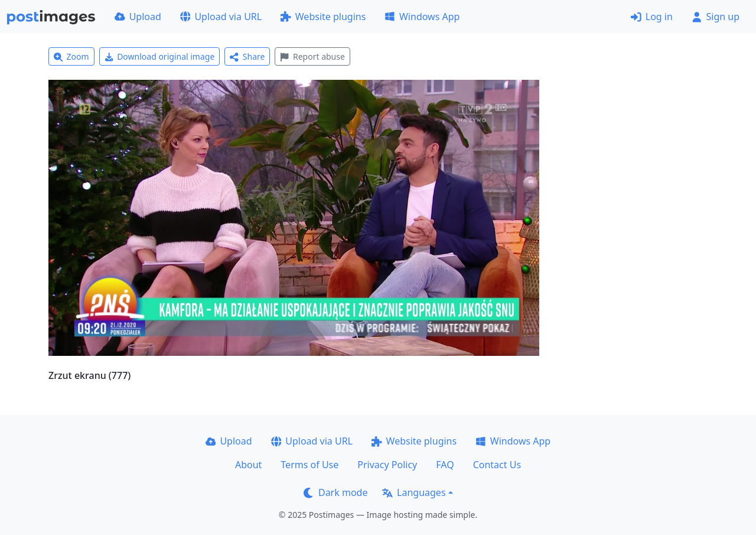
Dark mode (335, 492)
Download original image (160, 56)
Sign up (716, 17)
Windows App (422, 17)
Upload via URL (221, 17)
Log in (652, 17)
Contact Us (497, 465)
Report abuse (312, 56)
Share (247, 56)
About (248, 465)
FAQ (445, 465)
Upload (138, 17)
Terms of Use (309, 465)
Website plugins (323, 17)
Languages (414, 492)
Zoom (71, 56)
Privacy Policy (387, 465)
